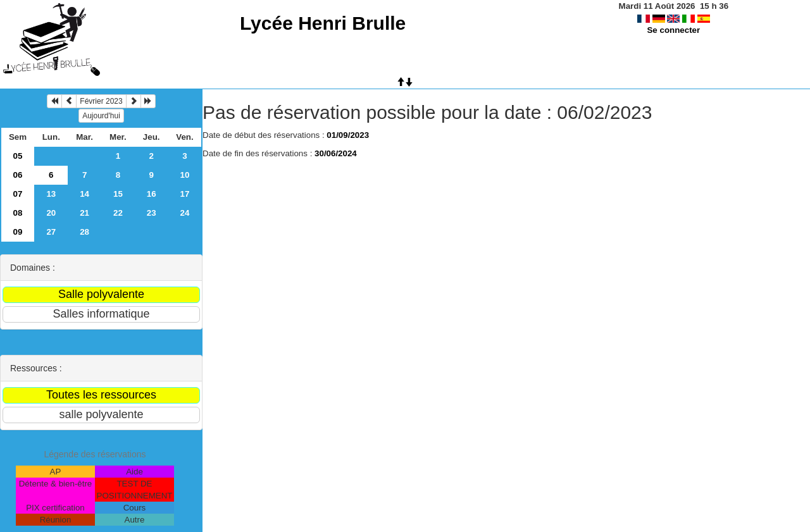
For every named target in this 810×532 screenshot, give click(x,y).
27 (51, 232)
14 (84, 194)
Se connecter (673, 30)
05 (18, 156)
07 (18, 194)
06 (18, 175)
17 (185, 194)
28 (84, 232)
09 (18, 232)
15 (118, 194)
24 (185, 213)
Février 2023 (101, 101)
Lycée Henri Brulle (323, 23)
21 (84, 213)
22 (118, 213)
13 (51, 194)
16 (152, 194)
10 (185, 175)
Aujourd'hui (101, 116)
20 (51, 213)
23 (152, 213)
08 (18, 213)
